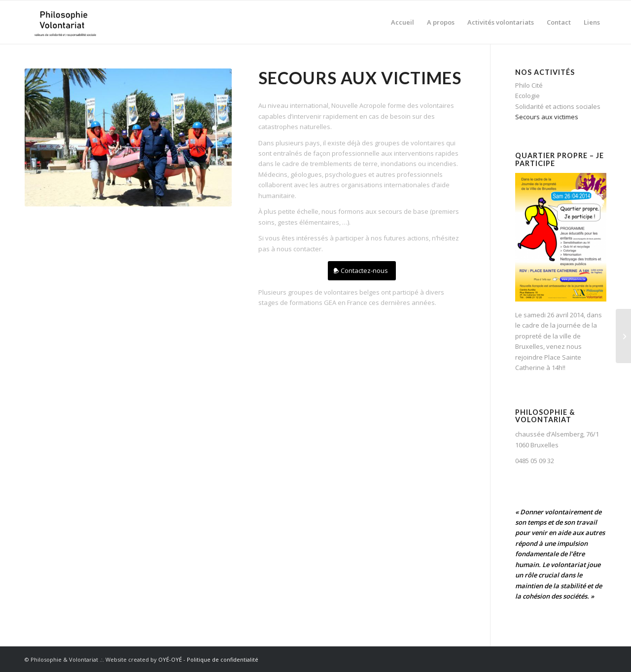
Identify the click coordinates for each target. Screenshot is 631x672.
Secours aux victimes (547, 117)
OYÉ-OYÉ (170, 659)
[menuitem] (403, 22)
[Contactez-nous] (362, 271)
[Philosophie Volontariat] (65, 22)
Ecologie (527, 96)
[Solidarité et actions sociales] (623, 336)
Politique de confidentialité (223, 659)
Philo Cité (529, 85)
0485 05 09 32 (535, 461)
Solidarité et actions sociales (558, 106)
